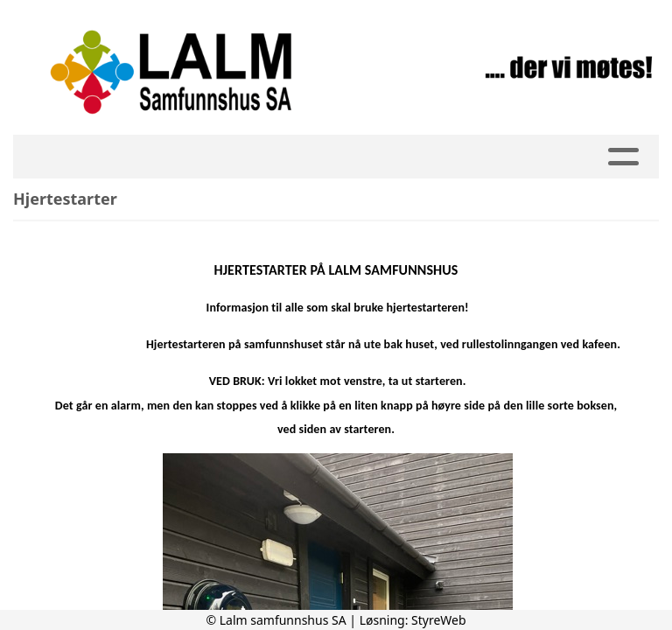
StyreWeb (439, 620)
